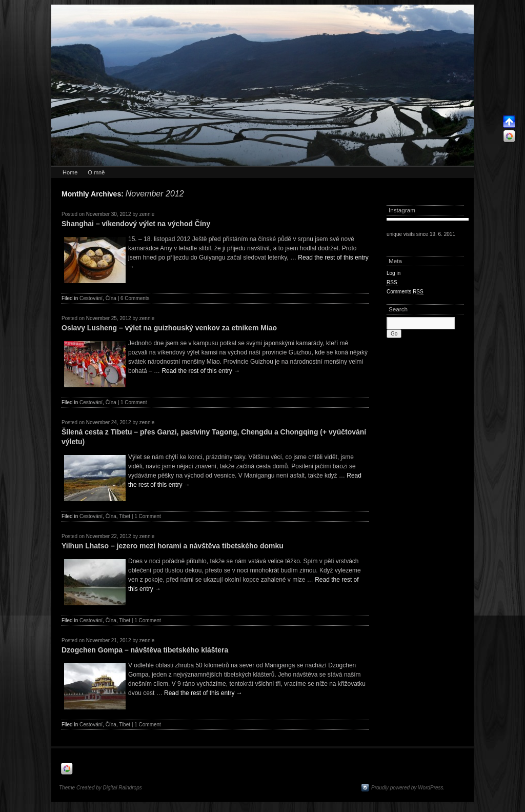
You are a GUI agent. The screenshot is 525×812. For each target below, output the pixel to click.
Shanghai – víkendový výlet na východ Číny (136, 224)
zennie (147, 214)
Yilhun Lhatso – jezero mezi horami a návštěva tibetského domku (173, 546)
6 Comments (135, 298)
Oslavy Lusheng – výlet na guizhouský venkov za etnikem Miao (169, 328)
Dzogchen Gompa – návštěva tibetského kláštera (145, 650)
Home (70, 172)
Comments (405, 292)
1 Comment (134, 402)
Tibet (125, 516)
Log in (393, 273)
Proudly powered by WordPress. (408, 788)
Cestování (91, 298)
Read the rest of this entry (201, 371)
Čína (111, 298)
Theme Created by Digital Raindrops (100, 788)
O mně (96, 172)
